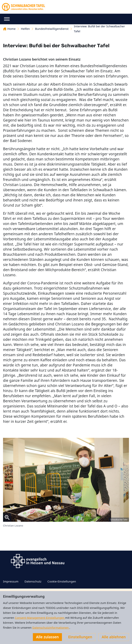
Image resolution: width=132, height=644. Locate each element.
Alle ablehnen (114, 637)
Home (9, 29)
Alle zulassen (47, 637)
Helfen (25, 29)
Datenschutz (33, 581)
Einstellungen (80, 637)
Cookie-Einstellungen (62, 581)
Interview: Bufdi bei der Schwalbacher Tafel (99, 29)
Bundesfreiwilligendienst (52, 29)
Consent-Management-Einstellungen (40, 618)
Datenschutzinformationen (51, 627)
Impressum (11, 581)
